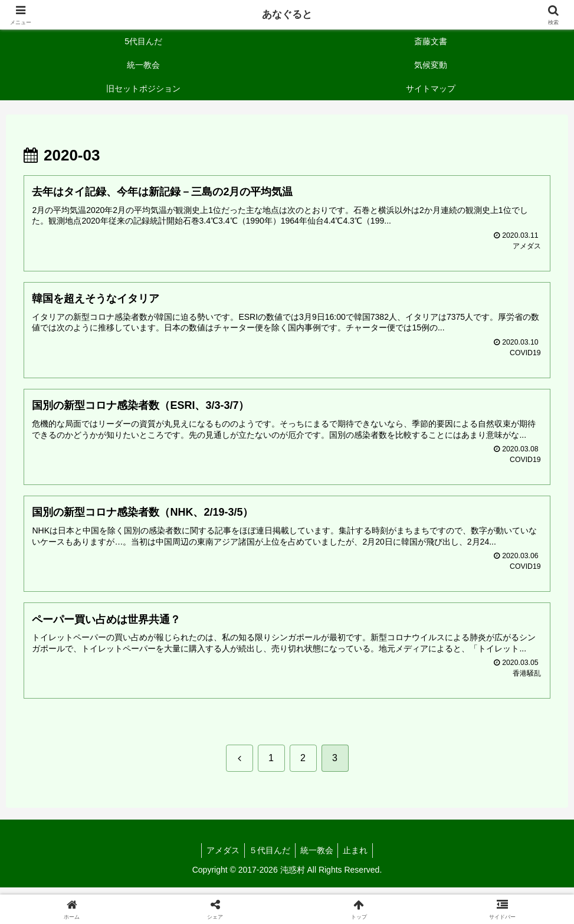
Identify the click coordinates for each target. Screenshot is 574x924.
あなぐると (287, 15)
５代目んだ (268, 858)
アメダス (219, 858)
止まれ (359, 858)
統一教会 (318, 858)
